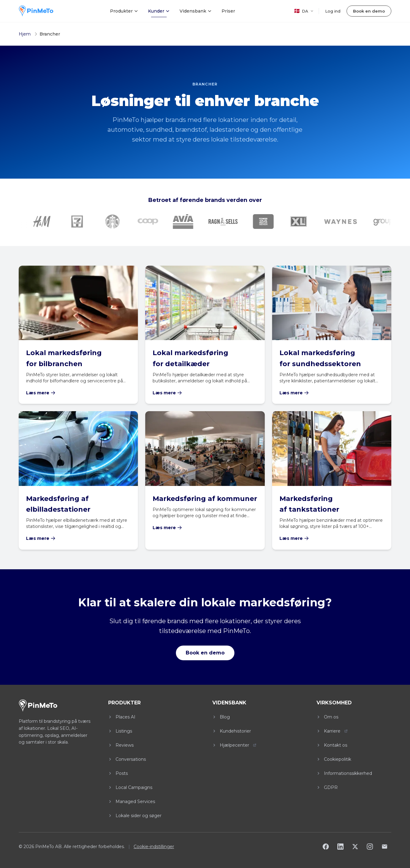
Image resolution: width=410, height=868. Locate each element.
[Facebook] (326, 847)
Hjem (25, 34)
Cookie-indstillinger (154, 847)
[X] (355, 847)
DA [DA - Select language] (304, 11)
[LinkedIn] (340, 847)
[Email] (385, 847)
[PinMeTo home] (36, 11)
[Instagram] (370, 847)
